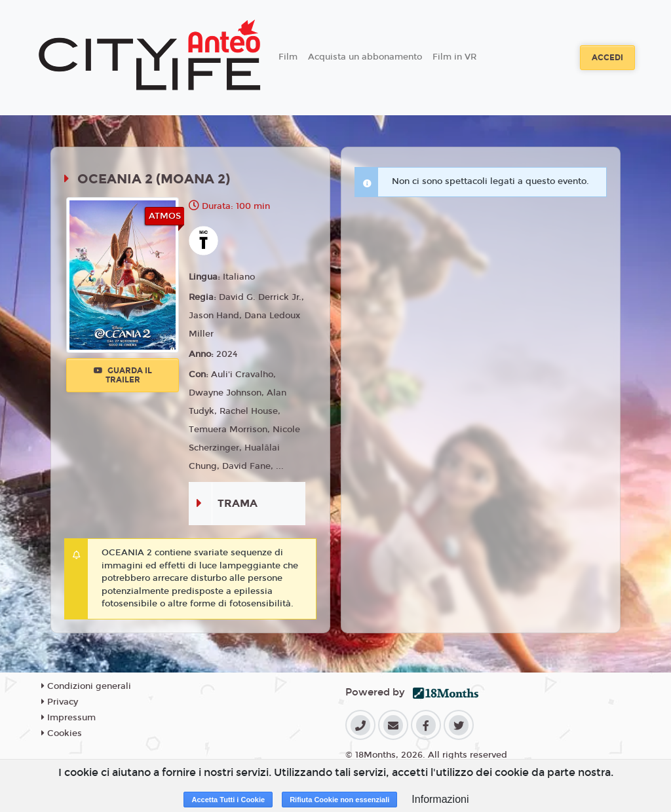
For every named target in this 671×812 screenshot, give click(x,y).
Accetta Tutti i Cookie (228, 800)
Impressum (68, 718)
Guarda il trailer (123, 375)
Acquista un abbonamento (365, 57)
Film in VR (454, 57)
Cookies (62, 733)
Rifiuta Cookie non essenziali (339, 800)
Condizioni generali (86, 686)
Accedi (607, 58)
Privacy (60, 702)
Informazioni (440, 799)
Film (288, 57)
